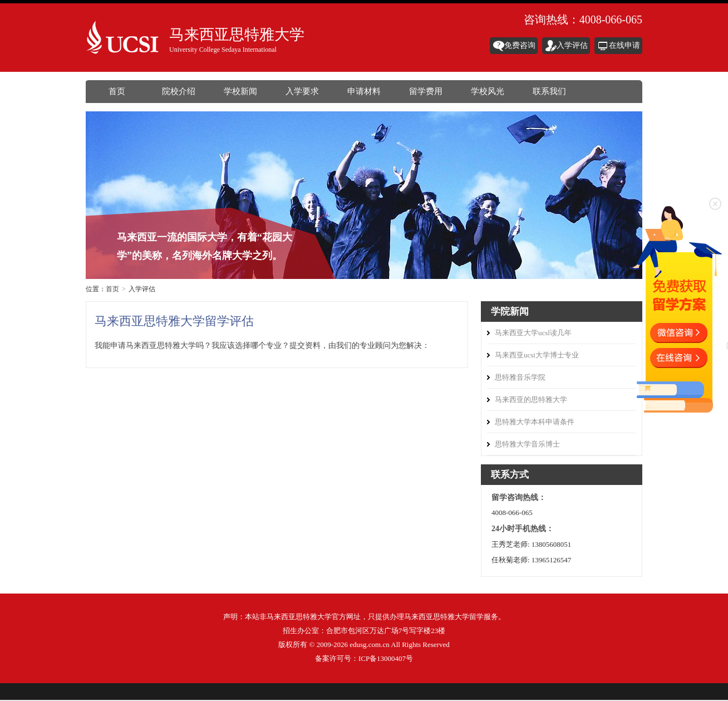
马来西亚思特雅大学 (125, 39)
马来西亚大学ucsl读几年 (533, 333)
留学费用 (426, 91)
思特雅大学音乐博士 (527, 444)
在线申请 (624, 45)
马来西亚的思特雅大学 (531, 399)
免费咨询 (520, 45)
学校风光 (488, 91)
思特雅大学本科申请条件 (535, 422)
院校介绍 (179, 91)
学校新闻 (240, 91)
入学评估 (572, 45)
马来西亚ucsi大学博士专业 (537, 355)
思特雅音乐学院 (520, 377)
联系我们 (549, 91)
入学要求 (302, 91)
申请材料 (364, 91)
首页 (117, 91)
